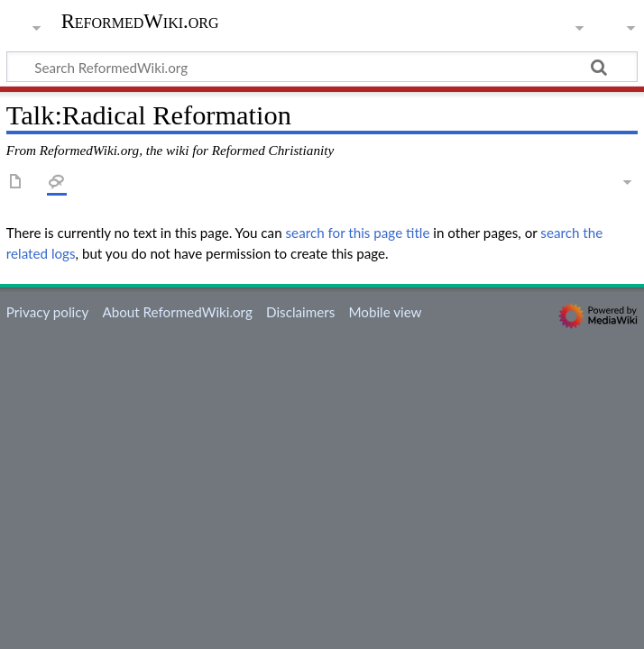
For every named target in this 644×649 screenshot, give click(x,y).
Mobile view (385, 312)
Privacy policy (47, 312)
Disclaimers (300, 312)
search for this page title (358, 233)
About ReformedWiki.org (177, 312)
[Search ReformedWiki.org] (322, 67)
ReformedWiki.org (140, 22)
